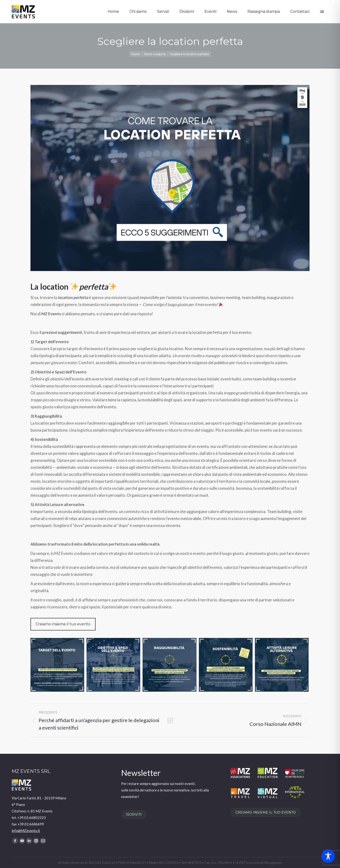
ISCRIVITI (134, 814)
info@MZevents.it (26, 831)
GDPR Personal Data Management (259, 863)
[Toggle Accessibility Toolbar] (328, 856)
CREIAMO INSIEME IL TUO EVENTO (266, 812)
